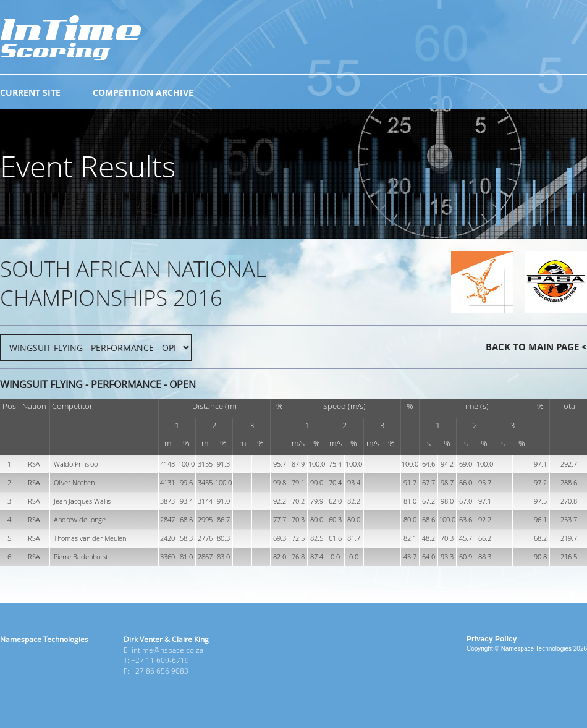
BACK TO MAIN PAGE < (536, 347)
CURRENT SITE (30, 92)
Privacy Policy (492, 639)
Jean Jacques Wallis (82, 501)
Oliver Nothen (74, 482)
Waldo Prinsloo (76, 464)
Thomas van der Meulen (90, 538)
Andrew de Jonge (80, 519)
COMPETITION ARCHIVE (143, 92)
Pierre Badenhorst (81, 557)
